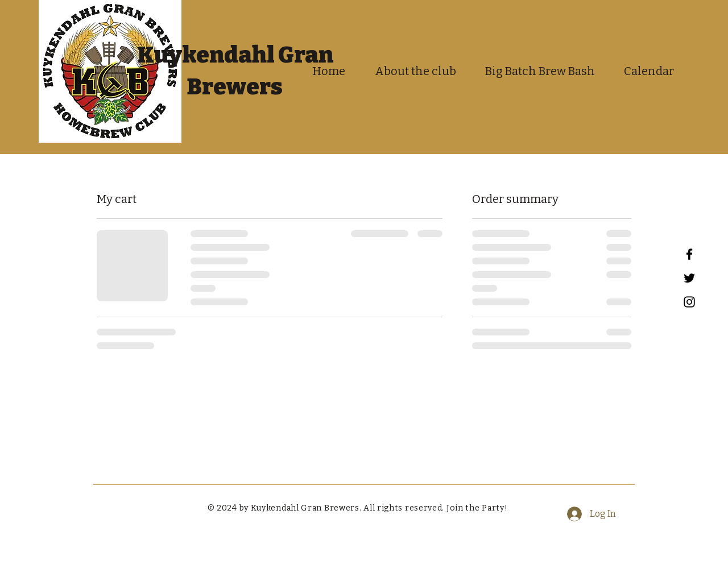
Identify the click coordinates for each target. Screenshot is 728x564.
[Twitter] (689, 278)
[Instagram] (689, 302)
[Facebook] (689, 254)
